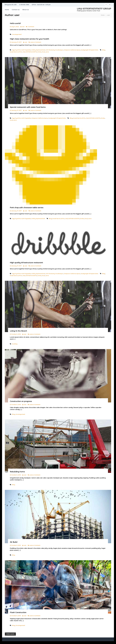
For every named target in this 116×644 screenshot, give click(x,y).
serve (47, 52)
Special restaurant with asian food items (28, 107)
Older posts (10, 634)
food (43, 52)
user (23, 27)
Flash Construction (18, 612)
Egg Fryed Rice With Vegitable (21, 50)
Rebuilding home (17, 472)
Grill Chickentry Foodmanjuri (54, 50)
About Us (26, 10)
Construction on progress (21, 401)
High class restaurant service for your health (30, 39)
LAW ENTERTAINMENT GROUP (94, 9)
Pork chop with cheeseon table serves (27, 208)
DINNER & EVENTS (31, 52)
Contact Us (16, 10)
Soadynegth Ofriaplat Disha (89, 50)
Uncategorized (17, 34)
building (15, 344)
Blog (104, 50)
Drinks (39, 52)
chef (24, 52)
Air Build (14, 542)
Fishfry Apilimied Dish (38, 50)
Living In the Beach (18, 331)
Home (7, 10)
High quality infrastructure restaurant (26, 263)
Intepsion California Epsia (72, 50)
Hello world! (15, 23)
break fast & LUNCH (16, 52)
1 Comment (31, 27)
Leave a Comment (36, 42)
